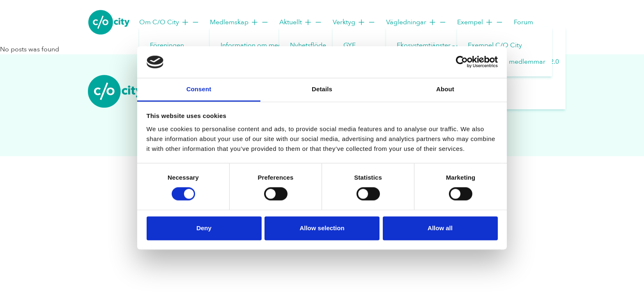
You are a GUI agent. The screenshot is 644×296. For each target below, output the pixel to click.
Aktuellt (301, 22)
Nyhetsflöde (308, 45)
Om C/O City (169, 22)
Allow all (440, 228)
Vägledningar (416, 22)
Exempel (480, 22)
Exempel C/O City (495, 45)
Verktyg (354, 22)
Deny (204, 228)
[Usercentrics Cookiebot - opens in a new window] (462, 62)
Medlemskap (239, 22)
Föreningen (167, 45)
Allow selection (322, 228)
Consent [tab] (199, 89)
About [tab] (445, 89)
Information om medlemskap (264, 45)
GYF (350, 45)
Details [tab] (322, 89)
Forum (523, 22)
